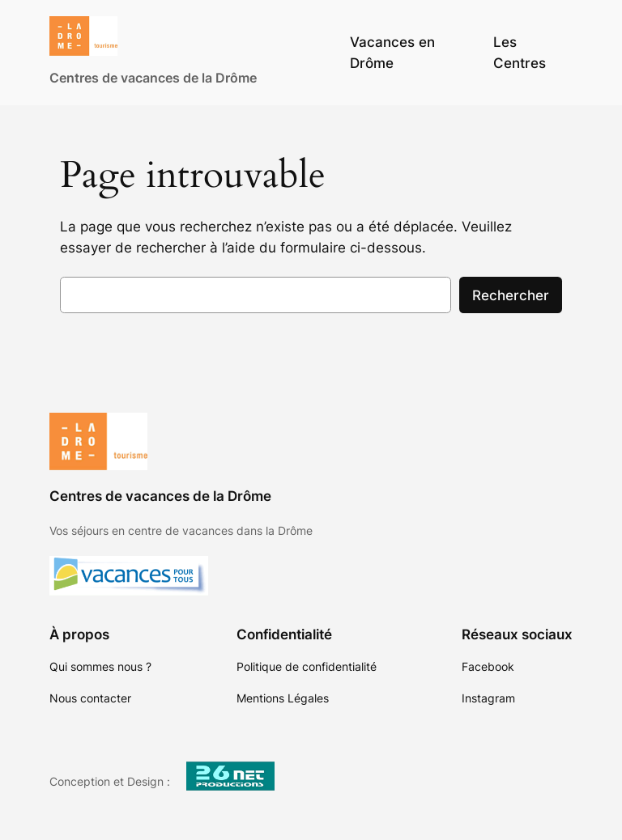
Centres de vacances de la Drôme (153, 78)
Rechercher (511, 295)
